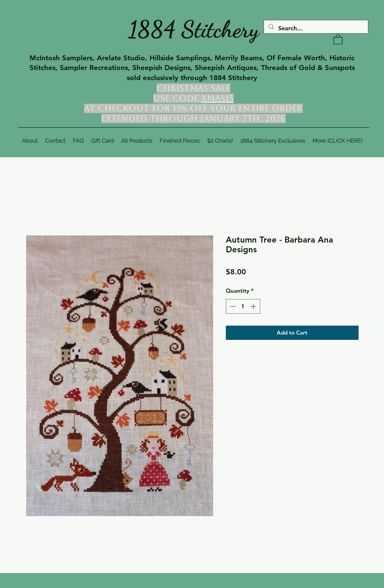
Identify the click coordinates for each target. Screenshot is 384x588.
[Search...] (315, 28)
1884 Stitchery (194, 29)
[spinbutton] (243, 306)
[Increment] (254, 306)
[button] (338, 39)
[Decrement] (232, 306)
